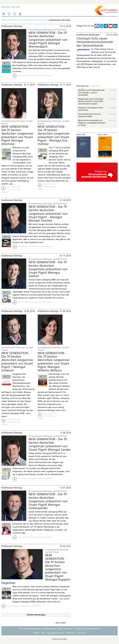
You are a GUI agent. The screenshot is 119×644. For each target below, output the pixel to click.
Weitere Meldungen (36, 615)
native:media (63, 639)
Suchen (15, 15)
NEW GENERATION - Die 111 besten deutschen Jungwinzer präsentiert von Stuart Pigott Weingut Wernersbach (48, 40)
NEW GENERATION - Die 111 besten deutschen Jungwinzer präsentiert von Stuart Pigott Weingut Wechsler (17, 136)
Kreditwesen (15, 20)
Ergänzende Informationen (35, 20)
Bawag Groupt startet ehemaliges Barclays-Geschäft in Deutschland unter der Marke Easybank (91, 101)
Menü (10, 15)
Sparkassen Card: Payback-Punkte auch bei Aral (91, 109)
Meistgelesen (83, 86)
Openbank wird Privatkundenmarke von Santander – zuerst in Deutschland (91, 93)
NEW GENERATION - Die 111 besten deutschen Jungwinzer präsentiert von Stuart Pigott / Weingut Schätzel (17, 362)
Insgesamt (95, 86)
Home (4, 20)
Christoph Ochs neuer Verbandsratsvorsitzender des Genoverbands (95, 42)
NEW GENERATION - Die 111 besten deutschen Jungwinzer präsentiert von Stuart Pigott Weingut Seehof (48, 269)
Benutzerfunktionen (21, 15)
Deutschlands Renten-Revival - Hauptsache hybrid (90, 115)
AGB (43, 633)
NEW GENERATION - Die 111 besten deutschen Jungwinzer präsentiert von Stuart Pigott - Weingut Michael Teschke (48, 214)
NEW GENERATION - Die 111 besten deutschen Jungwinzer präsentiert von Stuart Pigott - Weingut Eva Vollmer (54, 136)
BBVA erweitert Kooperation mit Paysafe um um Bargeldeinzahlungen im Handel (92, 123)
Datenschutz (71, 633)
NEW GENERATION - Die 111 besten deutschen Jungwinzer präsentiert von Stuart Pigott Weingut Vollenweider (48, 501)
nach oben (61, 623)
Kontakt (36, 633)
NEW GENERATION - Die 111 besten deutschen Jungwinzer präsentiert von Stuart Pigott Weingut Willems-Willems (54, 362)
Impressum (82, 633)
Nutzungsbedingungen (55, 633)
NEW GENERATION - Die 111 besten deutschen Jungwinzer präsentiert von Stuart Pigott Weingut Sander (50, 445)
